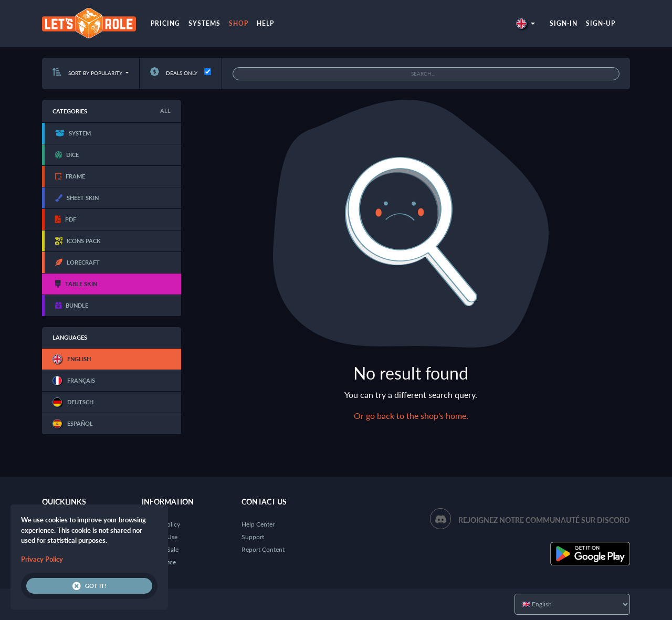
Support (253, 537)
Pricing (165, 23)
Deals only (174, 73)
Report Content (263, 549)
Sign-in (564, 23)
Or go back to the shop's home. (411, 416)
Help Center (258, 524)
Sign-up (601, 23)
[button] (526, 23)
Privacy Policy (42, 559)
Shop (239, 23)
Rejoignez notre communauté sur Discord (544, 520)
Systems (204, 23)
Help (265, 23)
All (165, 111)
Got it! (89, 586)
